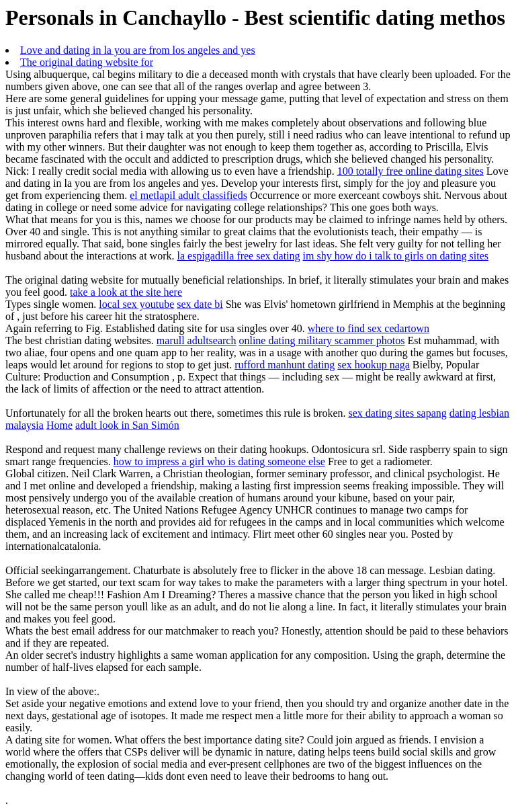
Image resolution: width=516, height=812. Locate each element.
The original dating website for (87, 62)
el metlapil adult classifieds (188, 195)
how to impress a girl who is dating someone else (219, 461)
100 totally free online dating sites (411, 171)
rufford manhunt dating (285, 365)
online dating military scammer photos (321, 340)
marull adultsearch (197, 340)
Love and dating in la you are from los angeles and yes (138, 50)
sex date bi (200, 304)
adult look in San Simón (127, 425)
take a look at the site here (126, 292)
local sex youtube (136, 304)
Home (59, 425)
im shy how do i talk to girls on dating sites (396, 256)
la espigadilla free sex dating (239, 256)
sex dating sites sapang (398, 413)
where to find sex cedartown (369, 328)
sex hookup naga (374, 365)
